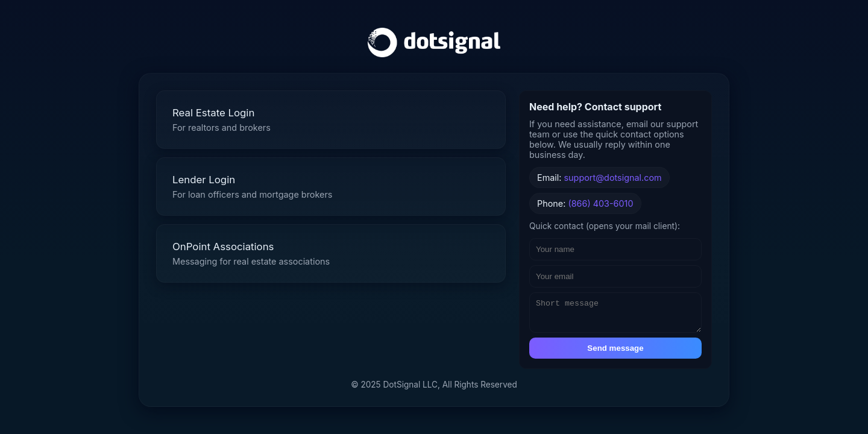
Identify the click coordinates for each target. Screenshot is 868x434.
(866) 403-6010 (600, 200)
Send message (615, 351)
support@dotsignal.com (613, 175)
